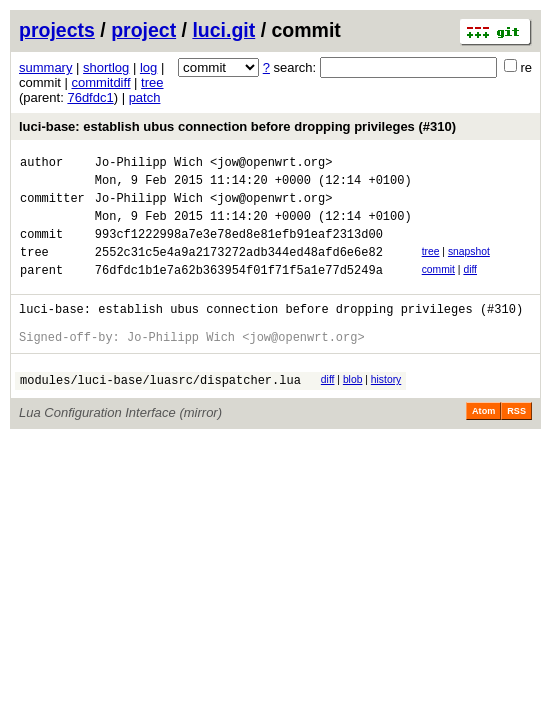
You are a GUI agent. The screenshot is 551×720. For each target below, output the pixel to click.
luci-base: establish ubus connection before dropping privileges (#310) (237, 126)
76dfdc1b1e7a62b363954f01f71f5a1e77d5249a (239, 290)
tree (152, 82)
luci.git (223, 30)
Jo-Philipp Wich (149, 164)
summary (45, 67)
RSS (516, 444)
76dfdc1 (90, 97)
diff (470, 287)
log (148, 67)
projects (57, 30)
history (386, 409)
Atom (483, 444)
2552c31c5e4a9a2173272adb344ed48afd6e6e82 (239, 269)
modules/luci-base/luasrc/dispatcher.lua (160, 412)
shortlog (106, 67)
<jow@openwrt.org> (271, 164)
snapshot (469, 266)
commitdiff (101, 82)
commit (438, 287)
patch (145, 97)
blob (353, 409)
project (143, 30)
